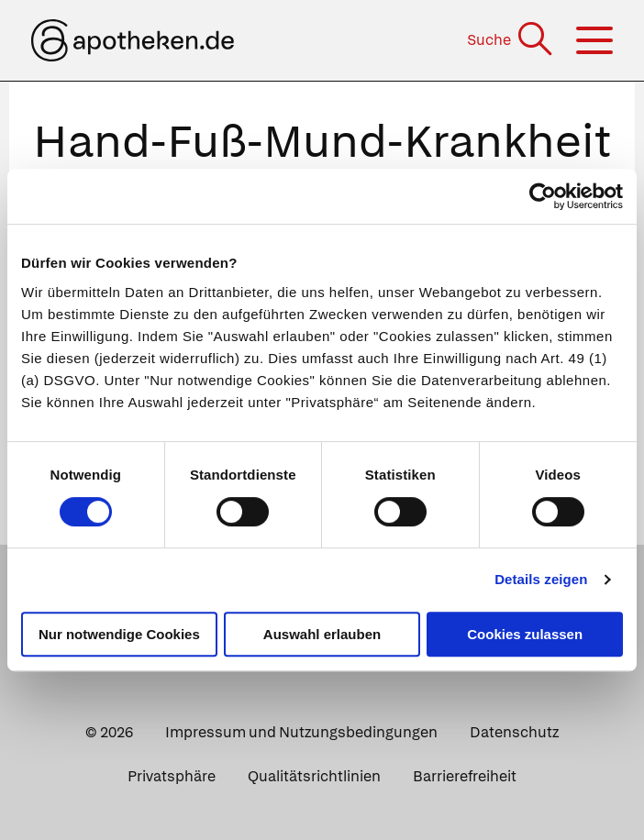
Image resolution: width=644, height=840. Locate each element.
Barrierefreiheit (465, 776)
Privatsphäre (172, 776)
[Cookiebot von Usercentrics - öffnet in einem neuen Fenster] (543, 196)
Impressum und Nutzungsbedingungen (301, 732)
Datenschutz (514, 732)
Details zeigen (541, 579)
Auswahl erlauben (322, 634)
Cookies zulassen (525, 634)
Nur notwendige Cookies (119, 634)
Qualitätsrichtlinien (314, 776)
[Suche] (511, 40)
